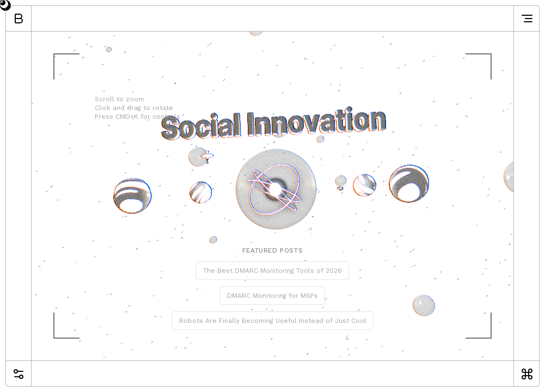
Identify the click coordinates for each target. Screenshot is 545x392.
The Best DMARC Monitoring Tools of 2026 (272, 271)
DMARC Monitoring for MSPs (272, 296)
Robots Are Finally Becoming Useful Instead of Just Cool (273, 321)
